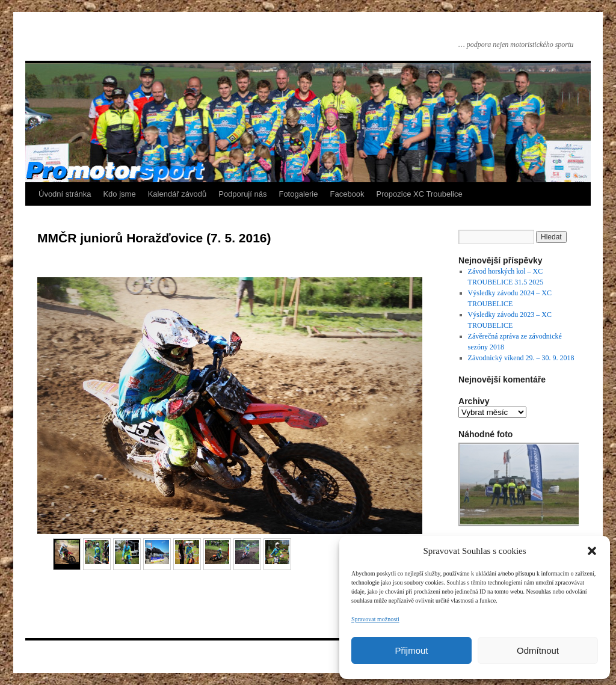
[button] (592, 551)
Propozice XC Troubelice (420, 194)
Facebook (347, 194)
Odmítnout (538, 650)
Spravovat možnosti (375, 619)
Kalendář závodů (177, 194)
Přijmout (411, 650)
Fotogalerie (298, 194)
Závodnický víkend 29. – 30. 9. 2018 (521, 358)
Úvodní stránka (65, 194)
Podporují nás (242, 194)
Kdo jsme (119, 194)
